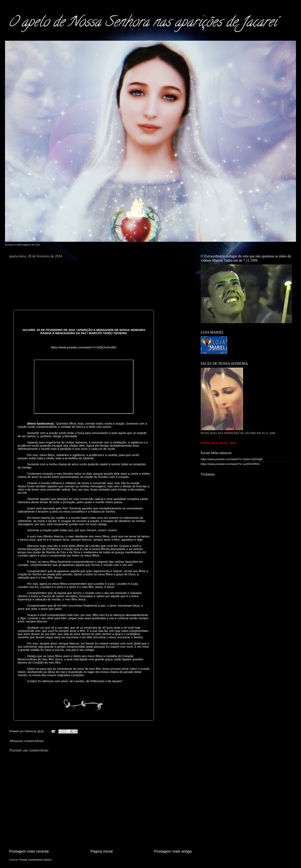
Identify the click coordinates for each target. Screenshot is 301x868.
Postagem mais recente (29, 851)
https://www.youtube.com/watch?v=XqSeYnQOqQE (232, 459)
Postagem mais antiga (173, 851)
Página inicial (101, 851)
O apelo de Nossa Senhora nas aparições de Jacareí (142, 23)
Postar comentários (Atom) (36, 860)
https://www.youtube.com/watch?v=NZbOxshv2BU (84, 347)
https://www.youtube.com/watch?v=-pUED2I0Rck (230, 464)
